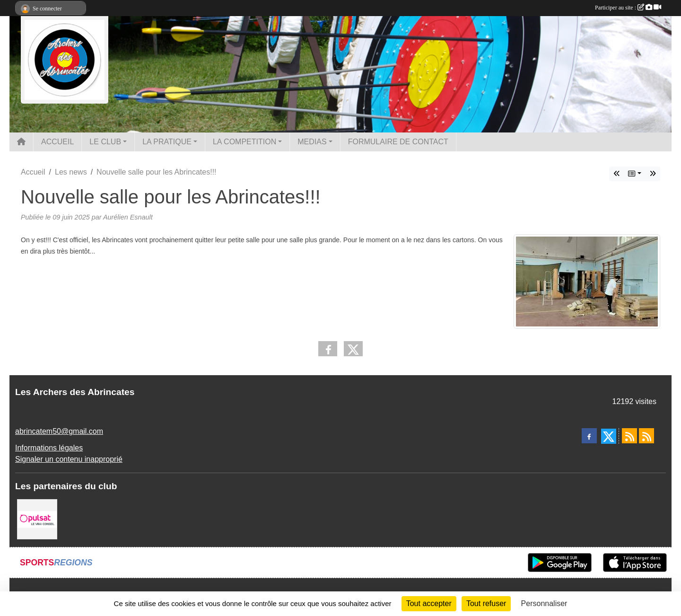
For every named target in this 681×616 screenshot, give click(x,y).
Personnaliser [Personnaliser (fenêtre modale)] (544, 603)
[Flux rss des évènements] (646, 436)
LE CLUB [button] (105, 142)
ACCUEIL (57, 142)
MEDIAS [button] (312, 142)
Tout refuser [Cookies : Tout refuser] (486, 603)
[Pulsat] (37, 519)
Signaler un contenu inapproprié (69, 459)
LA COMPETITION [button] (244, 142)
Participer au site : (628, 8)
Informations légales (49, 448)
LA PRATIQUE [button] (167, 142)
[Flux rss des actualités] (629, 436)
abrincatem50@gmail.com (59, 431)
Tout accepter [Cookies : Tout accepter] (429, 603)
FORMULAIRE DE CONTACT (398, 142)
